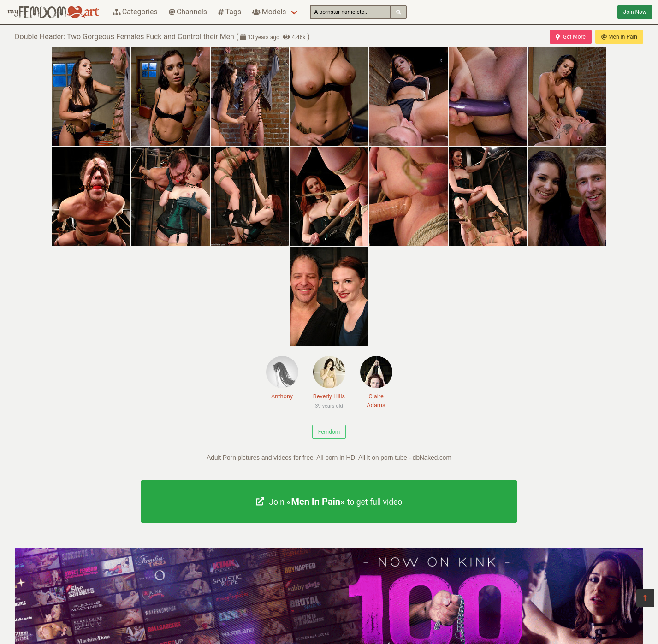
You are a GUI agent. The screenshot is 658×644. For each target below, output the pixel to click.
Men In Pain (619, 37)
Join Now (635, 12)
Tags (230, 12)
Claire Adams (376, 382)
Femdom (329, 432)
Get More (570, 37)
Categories (135, 12)
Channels (188, 12)
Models (269, 12)
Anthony (282, 378)
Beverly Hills (329, 384)
